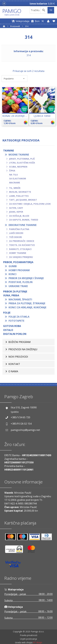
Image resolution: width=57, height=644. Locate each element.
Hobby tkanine (18, 253)
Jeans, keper (16, 212)
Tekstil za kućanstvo (22, 245)
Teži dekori (15, 237)
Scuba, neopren (18, 167)
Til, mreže (15, 188)
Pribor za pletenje (15, 292)
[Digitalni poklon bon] (35, 21)
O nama (13, 371)
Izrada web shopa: (24, 642)
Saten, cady (16, 208)
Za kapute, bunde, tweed (24, 220)
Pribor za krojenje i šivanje (26, 278)
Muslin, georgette (20, 192)
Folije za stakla (19, 317)
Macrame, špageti (20, 299)
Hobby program (19, 270)
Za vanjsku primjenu (21, 257)
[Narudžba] (15, 79)
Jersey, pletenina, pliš (22, 159)
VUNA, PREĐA (11, 295)
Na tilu (13, 175)
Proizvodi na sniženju (23, 349)
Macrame (15, 183)
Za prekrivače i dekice (22, 241)
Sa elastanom (18, 178)
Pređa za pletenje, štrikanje (27, 303)
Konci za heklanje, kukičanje (27, 307)
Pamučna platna (19, 229)
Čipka (12, 171)
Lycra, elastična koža (22, 163)
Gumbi (13, 266)
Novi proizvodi (18, 357)
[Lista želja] (54, 21)
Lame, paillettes (19, 196)
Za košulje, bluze (19, 216)
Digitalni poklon (15, 334)
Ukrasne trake (18, 286)
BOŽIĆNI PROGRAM (20, 342)
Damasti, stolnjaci (20, 249)
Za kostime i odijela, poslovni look (30, 204)
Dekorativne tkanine (23, 225)
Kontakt (14, 364)
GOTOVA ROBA (12, 326)
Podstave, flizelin (21, 282)
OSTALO (8, 330)
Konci (13, 274)
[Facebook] (4, 4)
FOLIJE (7, 313)
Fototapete (16, 321)
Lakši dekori (16, 233)
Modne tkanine (19, 155)
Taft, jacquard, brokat (23, 200)
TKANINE (9, 151)
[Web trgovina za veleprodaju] (20, 21)
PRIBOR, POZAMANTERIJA (18, 262)
